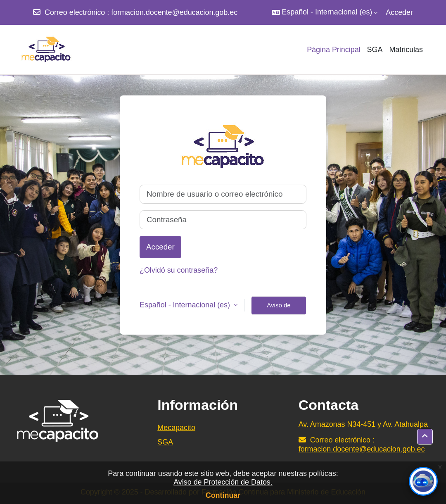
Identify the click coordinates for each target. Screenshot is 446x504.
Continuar (223, 495)
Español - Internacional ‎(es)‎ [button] (186, 305)
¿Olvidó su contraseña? (179, 270)
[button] (325, 12)
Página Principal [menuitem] (333, 50)
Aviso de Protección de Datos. (223, 482)
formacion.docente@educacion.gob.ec (174, 12)
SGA (165, 442)
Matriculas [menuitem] (406, 50)
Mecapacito (176, 428)
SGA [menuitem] (375, 50)
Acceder (399, 12)
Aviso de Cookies (279, 308)
